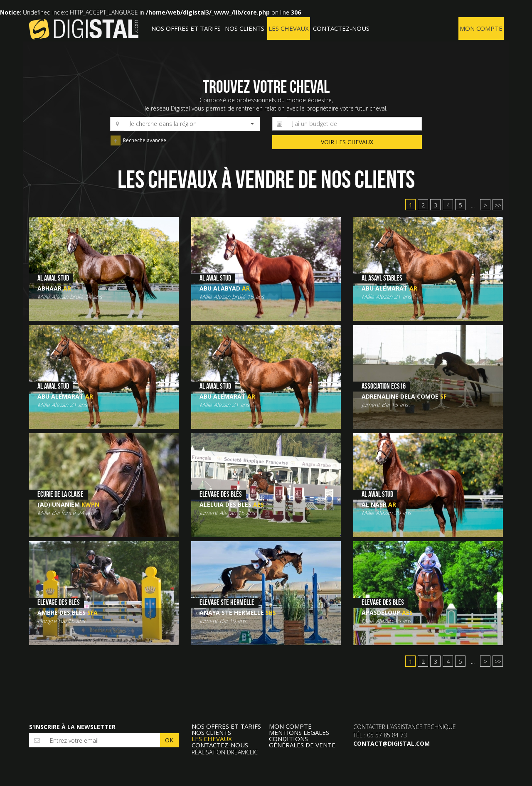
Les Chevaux (289, 28)
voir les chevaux (347, 142)
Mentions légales (299, 733)
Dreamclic (242, 752)
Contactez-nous (341, 28)
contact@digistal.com (392, 743)
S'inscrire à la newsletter (72, 727)
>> (498, 205)
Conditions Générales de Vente (302, 742)
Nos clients (245, 28)
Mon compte (481, 28)
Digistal (84, 29)
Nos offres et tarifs (186, 28)
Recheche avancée (116, 141)
